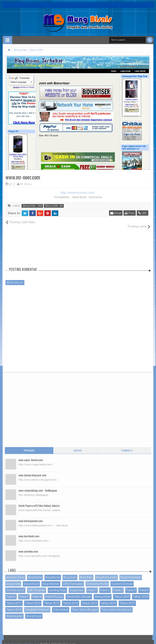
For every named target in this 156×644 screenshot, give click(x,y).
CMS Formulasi (73, 579)
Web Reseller (14, 612)
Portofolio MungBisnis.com (22, 640)
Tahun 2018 (14, 605)
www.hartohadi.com (29, 532)
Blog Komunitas (106, 573)
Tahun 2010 (141, 592)
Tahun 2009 (51, 206)
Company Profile (97, 579)
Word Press (34, 612)
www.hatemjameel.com (31, 516)
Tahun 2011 (14, 599)
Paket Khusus (54, 592)
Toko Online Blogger (85, 605)
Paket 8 (37, 592)
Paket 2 (105, 586)
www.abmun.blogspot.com (32, 471)
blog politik (13, 579)
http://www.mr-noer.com (77, 193)
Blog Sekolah (51, 579)
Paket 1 (92, 586)
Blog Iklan (86, 573)
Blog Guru (70, 573)
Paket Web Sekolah (79, 592)
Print (130, 213)
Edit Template (37, 586)
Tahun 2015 (89, 599)
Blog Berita (35, 573)
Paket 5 (144, 586)
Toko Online (61, 605)
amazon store (15, 573)
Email (116, 213)
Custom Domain (122, 579)
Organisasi (77, 586)
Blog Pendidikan (131, 573)
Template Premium (37, 605)
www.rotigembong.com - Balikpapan (38, 486)
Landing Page (57, 586)
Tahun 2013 (52, 599)
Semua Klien (29, 206)
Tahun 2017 (127, 599)
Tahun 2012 (33, 599)
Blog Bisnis (53, 573)
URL (142, 213)
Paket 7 (24, 592)
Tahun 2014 (71, 599)
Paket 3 (118, 586)
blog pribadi (31, 579)
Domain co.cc (15, 586)
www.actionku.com (28, 547)
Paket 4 (131, 586)
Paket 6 (11, 592)
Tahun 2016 (108, 599)
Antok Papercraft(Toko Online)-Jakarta (39, 501)
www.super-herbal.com (31, 455)
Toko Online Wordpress (116, 605)
